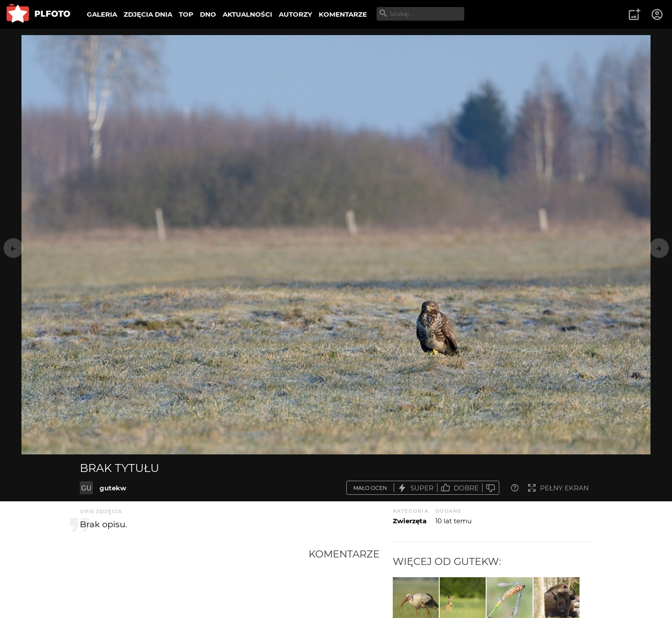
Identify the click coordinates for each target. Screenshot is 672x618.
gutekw (113, 488)
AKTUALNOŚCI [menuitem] (247, 14)
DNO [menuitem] (208, 14)
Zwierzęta (410, 521)
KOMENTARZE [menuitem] (343, 14)
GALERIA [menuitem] (102, 14)
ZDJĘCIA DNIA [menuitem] (148, 14)
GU (86, 488)
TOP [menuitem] (186, 14)
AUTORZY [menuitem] (295, 14)
